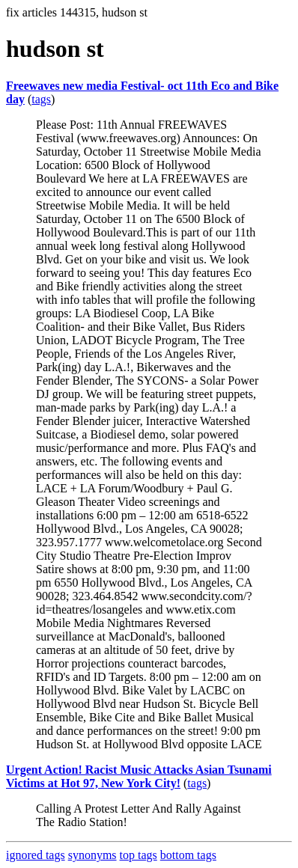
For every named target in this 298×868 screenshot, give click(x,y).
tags (41, 99)
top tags (139, 855)
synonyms (92, 855)
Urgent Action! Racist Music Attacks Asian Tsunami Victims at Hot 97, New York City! (139, 776)
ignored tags (36, 855)
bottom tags (188, 855)
